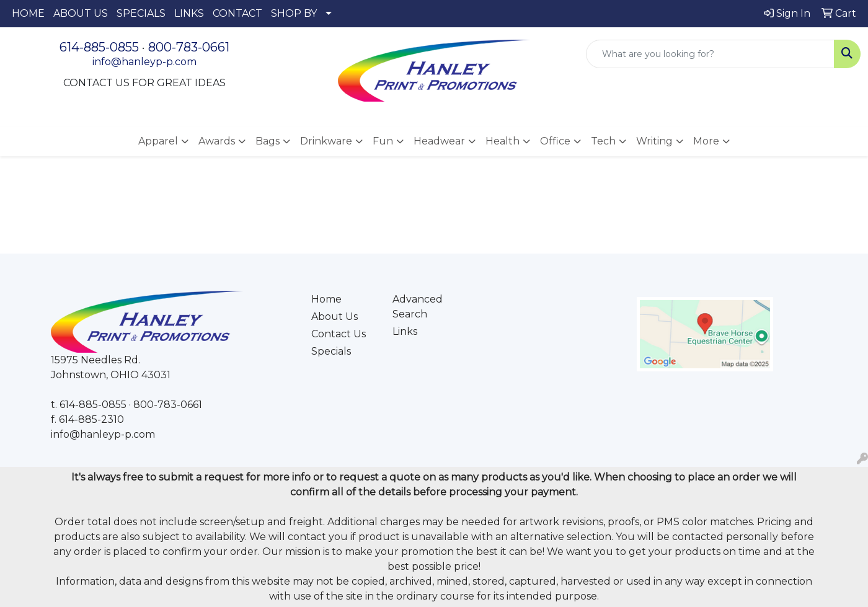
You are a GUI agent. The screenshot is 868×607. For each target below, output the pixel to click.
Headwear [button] (439, 141)
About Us (334, 317)
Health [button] (503, 141)
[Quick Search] (710, 54)
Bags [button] (268, 141)
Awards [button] (217, 141)
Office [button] (555, 141)
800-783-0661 (189, 47)
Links (405, 331)
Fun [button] (383, 141)
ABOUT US (81, 13)
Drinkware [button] (326, 141)
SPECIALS (141, 13)
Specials (331, 351)
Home (326, 299)
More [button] (706, 141)
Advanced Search (418, 307)
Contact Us (339, 334)
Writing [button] (654, 141)
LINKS (189, 13)
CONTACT (237, 13)
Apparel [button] (158, 141)
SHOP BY (294, 13)
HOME (28, 13)
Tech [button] (603, 141)
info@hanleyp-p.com (144, 62)
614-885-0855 (99, 47)
